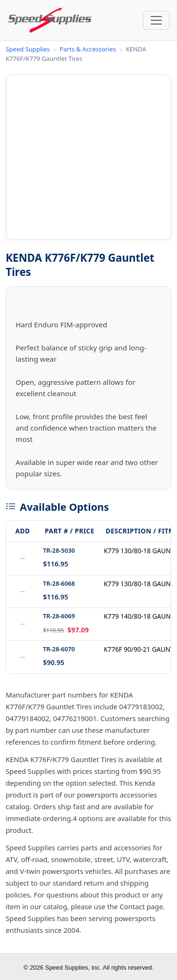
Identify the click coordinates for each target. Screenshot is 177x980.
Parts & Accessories (88, 49)
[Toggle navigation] (156, 20)
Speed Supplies (28, 49)
